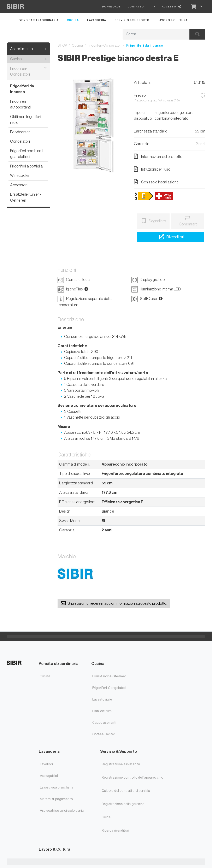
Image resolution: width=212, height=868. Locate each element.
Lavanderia (97, 20)
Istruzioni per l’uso (152, 169)
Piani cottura (102, 711)
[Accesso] (172, 7)
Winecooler (20, 175)
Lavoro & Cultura (172, 20)
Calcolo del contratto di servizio (126, 791)
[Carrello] (193, 7)
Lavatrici (46, 764)
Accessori (19, 185)
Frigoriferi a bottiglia (26, 166)
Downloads (111, 7)
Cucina (73, 20)
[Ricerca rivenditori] (170, 237)
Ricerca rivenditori (115, 831)
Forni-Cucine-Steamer (109, 676)
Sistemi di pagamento (57, 799)
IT (152, 7)
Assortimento (22, 49)
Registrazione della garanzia (123, 804)
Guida (106, 817)
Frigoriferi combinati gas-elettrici (27, 154)
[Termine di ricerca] (151, 34)
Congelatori (20, 141)
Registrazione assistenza (121, 764)
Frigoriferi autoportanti (20, 104)
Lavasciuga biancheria (57, 787)
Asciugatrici (49, 776)
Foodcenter (20, 132)
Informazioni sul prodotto (158, 156)
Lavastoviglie (102, 699)
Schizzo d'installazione (156, 182)
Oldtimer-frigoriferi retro (26, 120)
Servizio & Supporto (132, 20)
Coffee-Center (104, 734)
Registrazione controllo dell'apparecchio (132, 778)
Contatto (136, 7)
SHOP (62, 45)
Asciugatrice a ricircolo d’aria (62, 811)
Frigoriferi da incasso (22, 89)
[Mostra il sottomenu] (46, 49)
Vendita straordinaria (39, 20)
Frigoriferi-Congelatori (28, 72)
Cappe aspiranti (104, 723)
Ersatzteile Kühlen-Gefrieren (26, 197)
